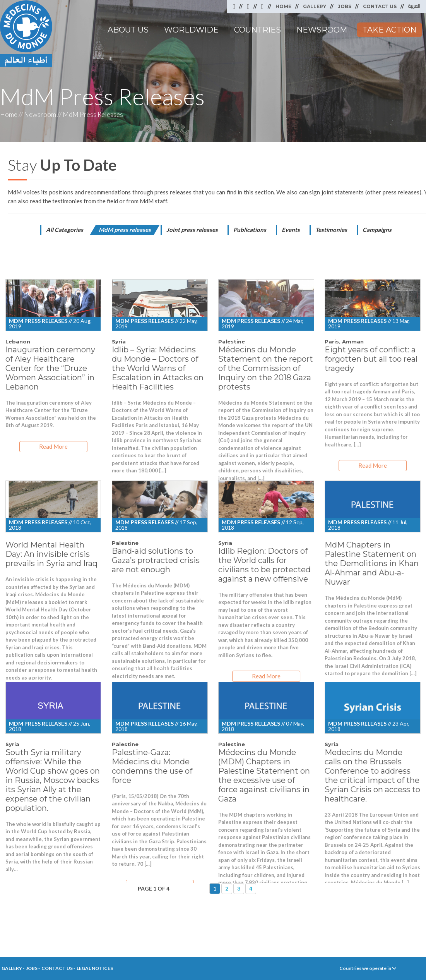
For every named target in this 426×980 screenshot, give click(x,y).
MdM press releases (125, 230)
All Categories (65, 230)
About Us (128, 30)
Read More (53, 446)
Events (291, 230)
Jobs (345, 6)
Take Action (389, 30)
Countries (257, 30)
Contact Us (380, 6)
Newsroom (322, 30)
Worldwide (191, 30)
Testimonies (331, 230)
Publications (250, 230)
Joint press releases (192, 230)
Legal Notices (95, 968)
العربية (414, 6)
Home (283, 6)
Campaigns (377, 230)
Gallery (315, 6)
